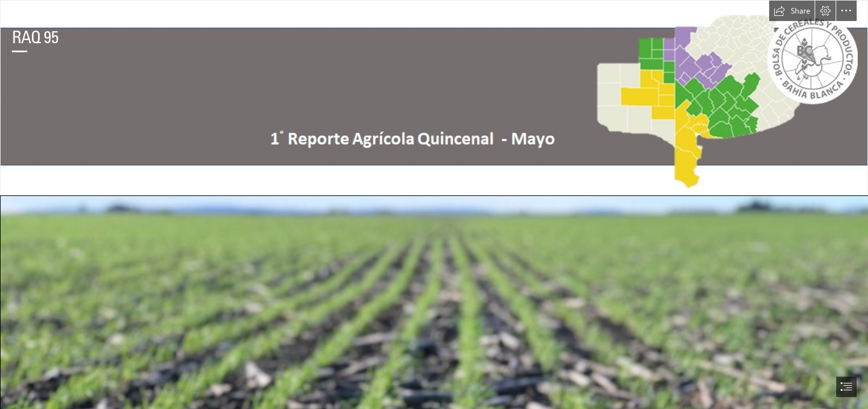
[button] (792, 11)
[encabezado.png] (434, 98)
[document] (434, 204)
